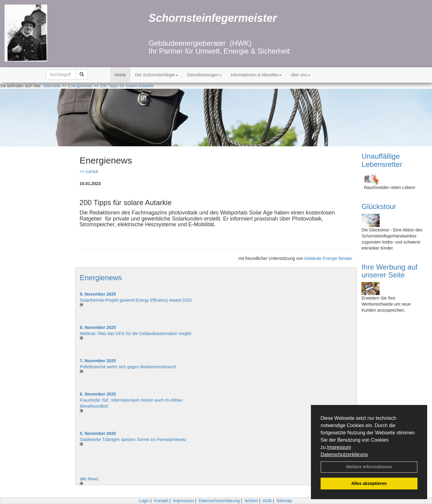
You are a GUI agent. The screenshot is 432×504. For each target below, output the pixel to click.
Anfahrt (251, 501)
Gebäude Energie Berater (328, 258)
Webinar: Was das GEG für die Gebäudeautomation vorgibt (136, 333)
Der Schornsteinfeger (157, 75)
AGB (267, 501)
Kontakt (161, 501)
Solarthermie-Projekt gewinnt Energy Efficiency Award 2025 (136, 300)
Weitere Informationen (369, 467)
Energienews (101, 278)
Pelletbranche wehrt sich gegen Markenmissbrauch (128, 367)
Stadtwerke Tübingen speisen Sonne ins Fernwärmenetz (133, 439)
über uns (300, 75)
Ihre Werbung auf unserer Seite (389, 271)
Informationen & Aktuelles (256, 75)
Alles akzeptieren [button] (369, 483)
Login (144, 501)
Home (120, 75)
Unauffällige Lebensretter (382, 160)
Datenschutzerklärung (344, 454)
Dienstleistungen (204, 75)
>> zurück (89, 171)
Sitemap (284, 501)
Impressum (339, 447)
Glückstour (379, 206)
